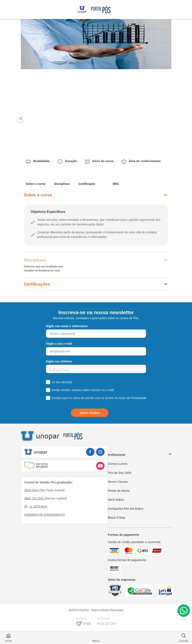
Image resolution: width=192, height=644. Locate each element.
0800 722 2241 (35, 498)
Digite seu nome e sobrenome (67, 326)
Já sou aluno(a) (62, 382)
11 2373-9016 (36, 507)
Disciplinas (62, 184)
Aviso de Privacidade (132, 398)
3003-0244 (32, 490)
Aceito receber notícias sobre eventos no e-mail (83, 390)
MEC (116, 184)
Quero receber (90, 413)
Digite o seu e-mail (59, 344)
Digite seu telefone (59, 361)
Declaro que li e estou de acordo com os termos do (99, 398)
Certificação (87, 184)
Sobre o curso (36, 184)
